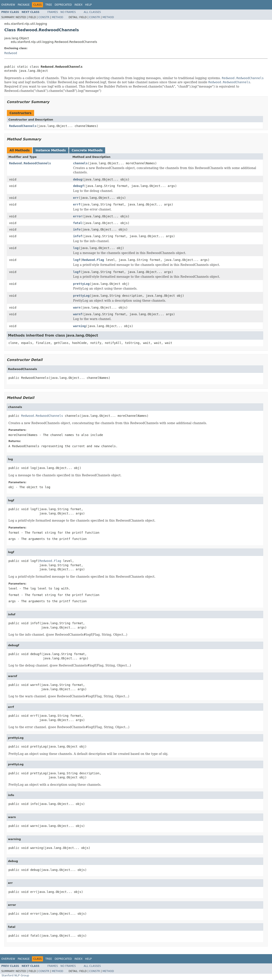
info (77, 229)
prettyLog (81, 284)
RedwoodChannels (23, 126)
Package (24, 5)
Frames (53, 12)
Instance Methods (51, 150)
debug (78, 179)
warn (77, 307)
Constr (44, 17)
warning (80, 326)
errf (77, 204)
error (78, 216)
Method (58, 17)
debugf (79, 186)
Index (79, 5)
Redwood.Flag (93, 260)
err (76, 198)
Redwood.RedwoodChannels (30, 163)
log (76, 248)
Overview (8, 5)
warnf (78, 314)
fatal (78, 223)
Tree (49, 5)
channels (80, 163)
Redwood (11, 53)
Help (88, 5)
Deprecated (63, 5)
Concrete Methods (87, 150)
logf (77, 260)
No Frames (68, 12)
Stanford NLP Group (15, 975)
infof (78, 236)
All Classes (92, 12)
